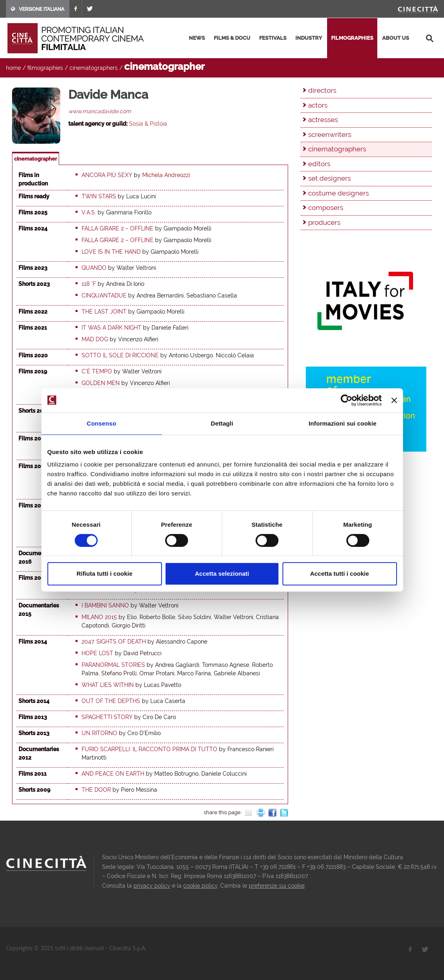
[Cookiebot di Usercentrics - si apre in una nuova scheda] (347, 400)
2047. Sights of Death (114, 642)
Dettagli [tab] (222, 423)
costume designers (339, 193)
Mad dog (95, 339)
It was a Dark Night (112, 328)
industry (309, 38)
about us (396, 38)
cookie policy (200, 886)
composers (326, 208)
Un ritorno (99, 733)
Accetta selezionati (222, 574)
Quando (94, 268)
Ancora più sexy (107, 175)
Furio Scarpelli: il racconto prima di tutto (149, 749)
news (197, 38)
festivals (273, 38)
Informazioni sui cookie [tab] (343, 423)
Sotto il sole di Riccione (120, 355)
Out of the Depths (111, 701)
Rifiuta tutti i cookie (104, 574)
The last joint (104, 312)
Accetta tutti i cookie (340, 574)
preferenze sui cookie (277, 886)
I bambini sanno (105, 605)
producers (324, 222)
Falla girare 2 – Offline (118, 228)
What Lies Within (108, 685)
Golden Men (101, 383)
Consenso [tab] (101, 423)
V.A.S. (89, 212)
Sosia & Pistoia (148, 124)
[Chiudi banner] (394, 400)
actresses (323, 120)
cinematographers (94, 68)
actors (318, 105)
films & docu (232, 38)
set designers (329, 178)
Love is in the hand (111, 252)
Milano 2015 (99, 617)
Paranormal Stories (113, 665)
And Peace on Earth (113, 774)
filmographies (352, 38)
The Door (96, 790)
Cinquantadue (104, 295)
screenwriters (330, 134)
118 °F (89, 284)
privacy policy (152, 886)
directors (322, 90)
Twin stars (99, 196)
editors (319, 164)
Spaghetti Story (107, 717)
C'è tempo (97, 371)
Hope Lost (97, 653)
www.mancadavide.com (100, 111)
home (13, 68)
